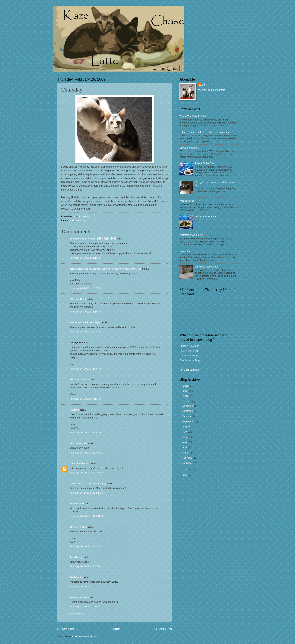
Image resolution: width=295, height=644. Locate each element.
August (186, 426)
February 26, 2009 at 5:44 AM (86, 332)
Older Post (164, 629)
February (187, 458)
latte (72, 220)
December (188, 406)
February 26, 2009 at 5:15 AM (86, 312)
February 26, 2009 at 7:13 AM (86, 399)
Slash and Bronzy (80, 379)
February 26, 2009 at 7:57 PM (86, 566)
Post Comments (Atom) (85, 636)
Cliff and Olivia (78, 299)
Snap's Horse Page (190, 360)
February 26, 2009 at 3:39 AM (86, 288)
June (185, 437)
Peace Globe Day (204, 163)
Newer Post (66, 629)
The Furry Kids (78, 527)
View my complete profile (212, 90)
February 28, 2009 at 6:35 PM (86, 606)
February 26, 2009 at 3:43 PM (86, 546)
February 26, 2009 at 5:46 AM (86, 369)
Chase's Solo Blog (189, 346)
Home (115, 629)
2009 (186, 401)
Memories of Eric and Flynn (85, 322)
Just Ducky (76, 557)
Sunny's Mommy (79, 597)
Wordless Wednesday (207, 267)
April (185, 447)
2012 (186, 386)
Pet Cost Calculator (190, 370)
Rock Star (185, 251)
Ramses (74, 410)
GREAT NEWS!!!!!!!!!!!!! (192, 235)
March (186, 453)
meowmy (81, 220)
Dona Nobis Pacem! (206, 217)
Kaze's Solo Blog (189, 351)
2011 (186, 391)
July (185, 432)
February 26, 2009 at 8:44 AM (86, 433)
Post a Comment (75, 614)
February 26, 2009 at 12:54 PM (86, 516)
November (188, 411)
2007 (186, 475)
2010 (186, 396)
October (187, 416)
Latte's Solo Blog (189, 356)
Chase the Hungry (189, 148)
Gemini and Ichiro (80, 463)
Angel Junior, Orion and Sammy (88, 484)
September (189, 421)
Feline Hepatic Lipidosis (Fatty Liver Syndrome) (205, 132)
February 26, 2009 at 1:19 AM (86, 258)
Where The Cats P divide (193, 116)
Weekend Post (187, 201)
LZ (204, 85)
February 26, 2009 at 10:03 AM (86, 453)
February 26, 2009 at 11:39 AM (86, 473)
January (187, 463)
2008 (186, 470)
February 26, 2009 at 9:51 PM (86, 586)
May (185, 442)
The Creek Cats (78, 443)
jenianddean (77, 503)
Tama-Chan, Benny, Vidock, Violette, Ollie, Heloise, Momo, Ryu (106, 269)
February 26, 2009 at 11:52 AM (86, 493)
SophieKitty (76, 577)
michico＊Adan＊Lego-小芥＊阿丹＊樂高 (93, 239)
